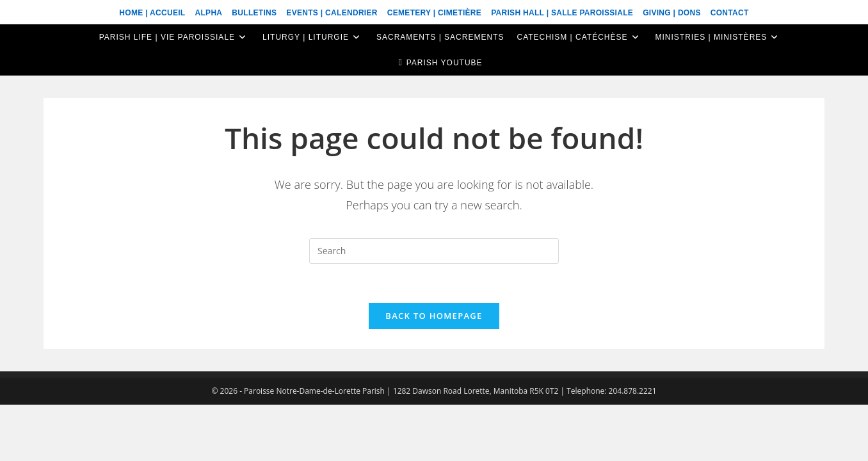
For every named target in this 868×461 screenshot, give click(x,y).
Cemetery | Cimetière (434, 13)
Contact (730, 13)
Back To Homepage (434, 316)
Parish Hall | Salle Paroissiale (562, 13)
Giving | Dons (672, 13)
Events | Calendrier (332, 13)
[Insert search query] (434, 251)
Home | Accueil (152, 13)
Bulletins (254, 13)
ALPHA (208, 13)
